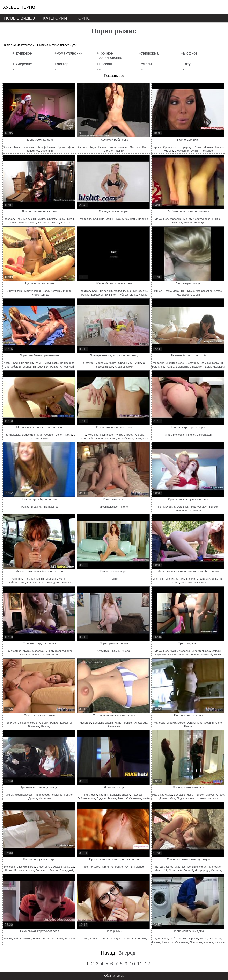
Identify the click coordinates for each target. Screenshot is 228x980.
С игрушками (14, 291)
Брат (208, 367)
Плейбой (140, 867)
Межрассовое (28, 223)
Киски (146, 147)
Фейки (147, 798)
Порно (83, 18)
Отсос (218, 291)
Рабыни (119, 151)
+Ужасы (145, 64)
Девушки (56, 291)
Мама (18, 147)
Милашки (187, 583)
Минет (41, 219)
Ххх (129, 291)
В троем (156, 147)
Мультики (86, 723)
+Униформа (149, 53)
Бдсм (93, 147)
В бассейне (182, 151)
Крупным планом (165, 655)
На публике (51, 507)
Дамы (72, 147)
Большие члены (103, 219)
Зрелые (8, 147)
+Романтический (68, 53)
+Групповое (22, 53)
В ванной (37, 507)
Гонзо (56, 223)
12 (147, 964)
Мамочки (157, 795)
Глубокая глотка (127, 295)
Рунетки (177, 223)
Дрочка (62, 147)
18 (221, 363)
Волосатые (30, 147)
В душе (101, 798)
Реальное (158, 367)
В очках (108, 939)
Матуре (168, 151)
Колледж (199, 223)
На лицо (143, 219)
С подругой (67, 367)
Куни (38, 363)
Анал (168, 435)
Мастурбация (33, 291)
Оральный (170, 147)
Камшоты (131, 219)
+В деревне (22, 64)
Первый (188, 870)
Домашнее (162, 219)
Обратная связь (114, 976)
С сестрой (192, 363)
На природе (185, 147)
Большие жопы (209, 363)
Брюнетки (182, 367)
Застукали (44, 223)
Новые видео (20, 18)
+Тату (186, 64)
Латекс (46, 655)
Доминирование (118, 147)
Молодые (86, 219)
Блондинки (29, 367)
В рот (56, 655)
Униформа (182, 510)
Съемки (195, 295)
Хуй (145, 291)
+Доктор (61, 64)
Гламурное (206, 151)
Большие (110, 295)
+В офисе (189, 53)
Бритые (65, 223)
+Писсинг (104, 64)
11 (140, 964)
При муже (196, 942)
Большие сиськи (26, 219)
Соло (46, 291)
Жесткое (83, 147)
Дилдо (45, 295)
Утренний (47, 151)
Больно (108, 151)
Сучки (194, 151)
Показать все (114, 76)
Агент (121, 798)
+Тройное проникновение (109, 55)
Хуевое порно (19, 7)
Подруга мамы (186, 798)
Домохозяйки (167, 798)
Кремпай (207, 655)
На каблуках (125, 438)
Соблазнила (134, 798)
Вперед (127, 953)
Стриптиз (103, 651)
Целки (9, 870)
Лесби (7, 363)
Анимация (114, 726)
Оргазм (52, 219)
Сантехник (182, 942)
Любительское (202, 219)
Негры (167, 291)
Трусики (219, 147)
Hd (5, 435)
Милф (42, 147)
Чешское (137, 795)
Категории (55, 18)
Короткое (25, 939)
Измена (201, 798)
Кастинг (104, 795)
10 (132, 964)
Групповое (106, 435)
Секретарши (204, 435)
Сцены (118, 939)
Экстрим (135, 147)
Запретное (33, 151)
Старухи (205, 579)
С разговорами (124, 367)
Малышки (183, 295)
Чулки (118, 435)
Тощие (188, 223)
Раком (62, 219)
